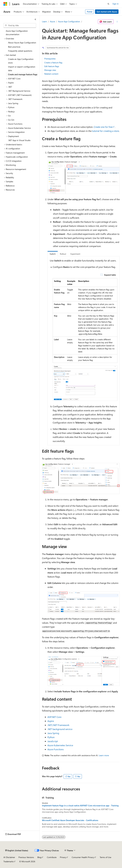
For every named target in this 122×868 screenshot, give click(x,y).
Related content (51, 74)
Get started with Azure (107, 12)
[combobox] (20, 25)
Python (51, 737)
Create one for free (103, 127)
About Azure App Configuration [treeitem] (22, 43)
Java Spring (53, 733)
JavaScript (53, 741)
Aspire (51, 721)
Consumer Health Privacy (83, 857)
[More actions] (117, 22)
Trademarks (9, 861)
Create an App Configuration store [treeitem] (21, 61)
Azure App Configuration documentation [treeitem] (17, 33)
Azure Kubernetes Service (60, 745)
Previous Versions (26, 857)
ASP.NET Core (54, 717)
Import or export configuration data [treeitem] (22, 69)
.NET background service (60, 729)
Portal (90, 12)
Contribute (52, 857)
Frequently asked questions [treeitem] (20, 51)
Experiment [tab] (75, 254)
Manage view (50, 70)
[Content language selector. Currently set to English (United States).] (17, 851)
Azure (52, 21)
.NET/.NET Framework (58, 725)
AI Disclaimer (9, 857)
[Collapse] (35, 19)
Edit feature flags (52, 66)
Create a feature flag (53, 63)
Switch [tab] (53, 254)
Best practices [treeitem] (14, 47)
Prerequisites (50, 59)
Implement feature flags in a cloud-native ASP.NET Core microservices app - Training (80, 806)
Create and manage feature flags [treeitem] (23, 74)
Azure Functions (56, 749)
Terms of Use (105, 857)
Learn (44, 21)
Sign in (116, 4)
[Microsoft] (5, 4)
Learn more (104, 755)
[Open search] (108, 4)
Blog (39, 857)
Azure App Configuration (69, 21)
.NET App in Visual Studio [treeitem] (19, 140)
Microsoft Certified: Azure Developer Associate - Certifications (70, 820)
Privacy (63, 857)
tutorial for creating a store (106, 131)
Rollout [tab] (63, 254)
